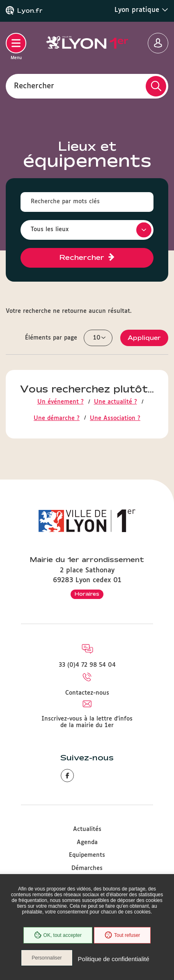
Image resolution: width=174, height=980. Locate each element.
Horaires (87, 594)
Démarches (87, 868)
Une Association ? (115, 418)
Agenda (87, 842)
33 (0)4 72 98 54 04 (87, 665)
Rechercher (34, 86)
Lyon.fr (30, 11)
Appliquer (144, 338)
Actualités (87, 829)
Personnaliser (47, 958)
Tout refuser (122, 935)
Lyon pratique (141, 10)
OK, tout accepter (58, 935)
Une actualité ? (116, 402)
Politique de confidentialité (114, 959)
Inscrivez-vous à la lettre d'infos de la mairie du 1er (87, 722)
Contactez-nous (87, 693)
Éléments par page (51, 338)
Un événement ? (61, 402)
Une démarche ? (57, 418)
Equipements (87, 855)
